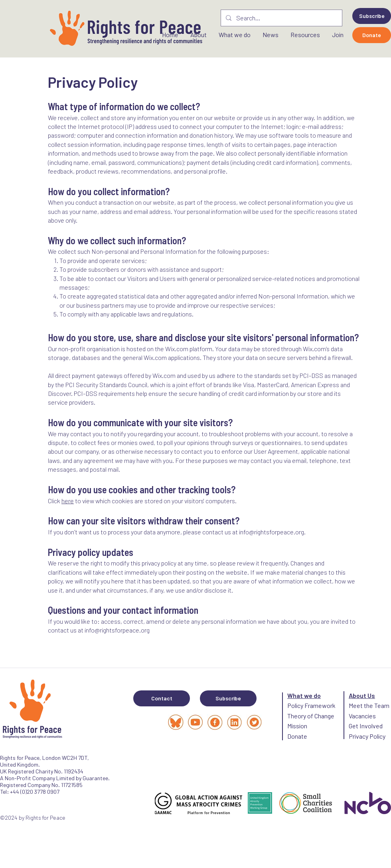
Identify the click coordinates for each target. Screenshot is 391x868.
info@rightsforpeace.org (272, 532)
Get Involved (366, 726)
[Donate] (372, 35)
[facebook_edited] (215, 722)
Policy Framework (311, 705)
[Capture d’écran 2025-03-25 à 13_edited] (176, 722)
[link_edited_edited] (234, 722)
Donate (297, 736)
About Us (362, 695)
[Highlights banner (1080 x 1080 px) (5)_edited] (195, 722)
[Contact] (162, 698)
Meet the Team (369, 705)
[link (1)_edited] (254, 722)
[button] (372, 16)
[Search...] (281, 18)
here (68, 501)
